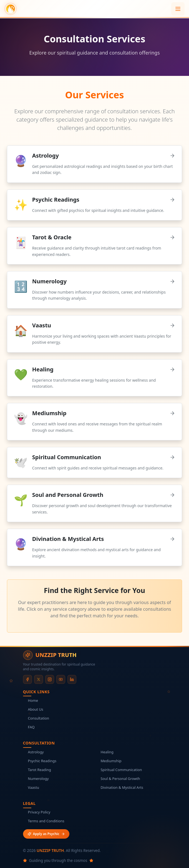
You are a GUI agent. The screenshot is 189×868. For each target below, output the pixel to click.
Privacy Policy (37, 812)
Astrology (33, 752)
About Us (33, 709)
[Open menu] (178, 9)
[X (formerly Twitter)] (39, 679)
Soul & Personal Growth (118, 779)
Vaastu (31, 787)
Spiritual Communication (119, 770)
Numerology (36, 779)
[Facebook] (27, 679)
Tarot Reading (37, 770)
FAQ (29, 727)
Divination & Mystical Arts (119, 787)
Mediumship (109, 761)
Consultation (36, 718)
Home (31, 700)
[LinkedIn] (72, 679)
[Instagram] (50, 679)
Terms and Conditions (44, 821)
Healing (105, 752)
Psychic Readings (40, 761)
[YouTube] (61, 679)
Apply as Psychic (46, 834)
